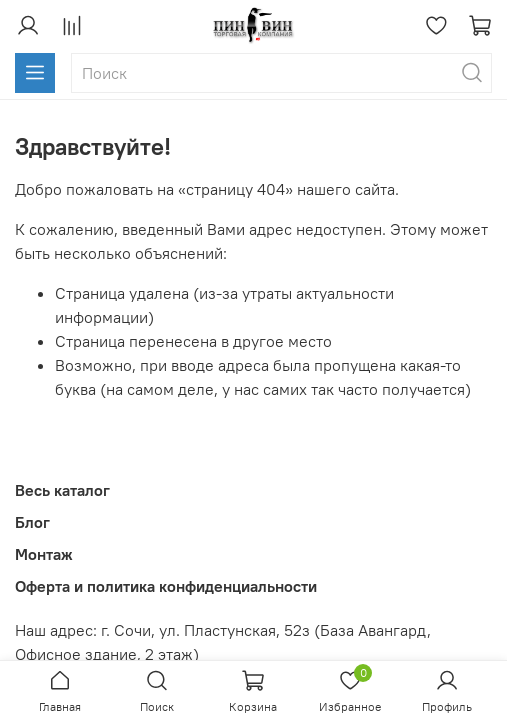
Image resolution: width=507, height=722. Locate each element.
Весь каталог (62, 490)
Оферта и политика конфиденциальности (166, 586)
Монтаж (44, 554)
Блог (32, 522)
